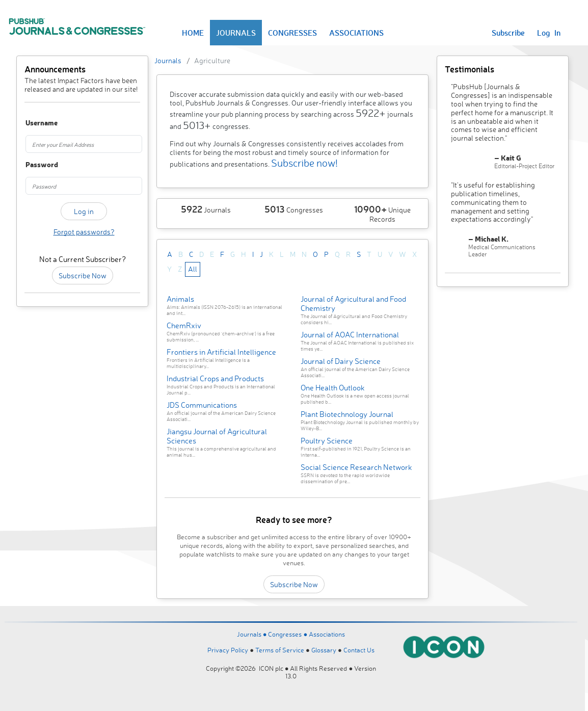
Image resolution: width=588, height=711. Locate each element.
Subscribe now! (304, 163)
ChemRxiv (184, 325)
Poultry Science (327, 441)
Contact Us (359, 650)
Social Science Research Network (356, 467)
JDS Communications (202, 405)
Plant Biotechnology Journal (347, 414)
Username (34, 123)
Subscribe (508, 33)
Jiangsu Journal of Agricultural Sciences (217, 436)
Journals (168, 60)
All (193, 269)
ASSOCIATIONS (356, 33)
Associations (327, 634)
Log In (549, 33)
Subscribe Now (83, 275)
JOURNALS (236, 33)
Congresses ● (288, 634)
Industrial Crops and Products (215, 378)
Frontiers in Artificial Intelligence (221, 352)
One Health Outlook (333, 388)
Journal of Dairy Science (341, 361)
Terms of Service (280, 650)
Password (34, 165)
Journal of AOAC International (350, 335)
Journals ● (253, 634)
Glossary (324, 650)
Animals (180, 299)
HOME (193, 33)
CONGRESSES (292, 33)
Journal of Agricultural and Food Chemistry (353, 304)
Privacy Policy (228, 650)
